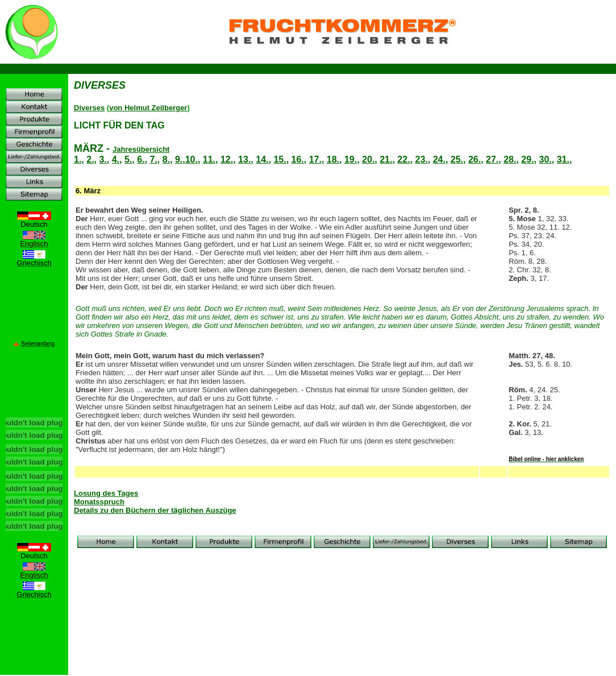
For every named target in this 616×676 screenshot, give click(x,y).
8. (166, 159)
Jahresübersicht (141, 149)
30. (545, 159)
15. (280, 159)
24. (439, 159)
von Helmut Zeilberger (148, 108)
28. (510, 159)
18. (333, 159)
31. (563, 159)
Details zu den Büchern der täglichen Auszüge (155, 510)
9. (179, 159)
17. (315, 159)
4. (116, 159)
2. (90, 159)
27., (494, 159)
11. (209, 159)
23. (422, 159)
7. (153, 159)
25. (457, 159)
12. (227, 159)
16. (298, 159)
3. (103, 159)
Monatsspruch (99, 502)
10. (192, 159)
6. (141, 159)
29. (527, 159)
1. (78, 159)
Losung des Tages (106, 493)
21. (386, 159)
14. (262, 159)
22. (403, 159)
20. (368, 159)
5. (128, 159)
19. (351, 159)
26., (476, 159)
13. (244, 159)
